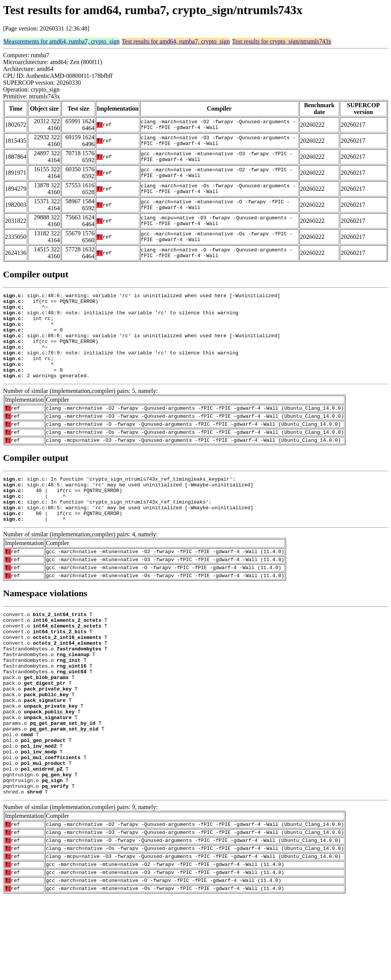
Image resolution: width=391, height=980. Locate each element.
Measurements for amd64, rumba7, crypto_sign (61, 41)
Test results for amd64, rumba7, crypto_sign (176, 41)
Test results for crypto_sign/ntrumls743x (282, 41)
